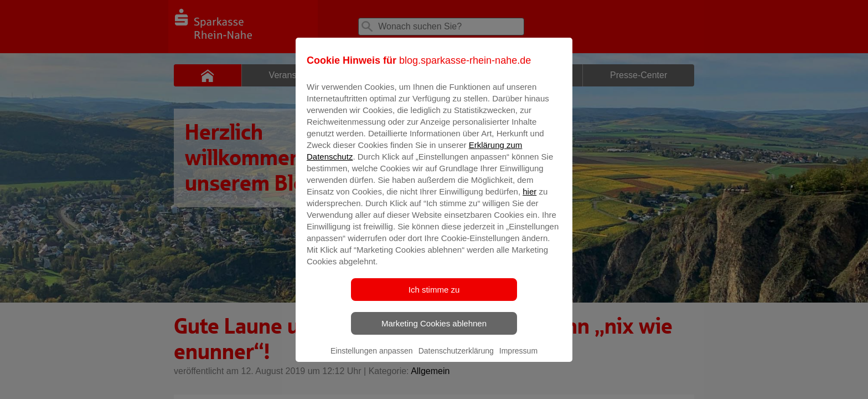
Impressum (518, 359)
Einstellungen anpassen (372, 359)
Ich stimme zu (434, 297)
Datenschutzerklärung (456, 359)
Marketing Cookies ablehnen (434, 331)
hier (529, 199)
